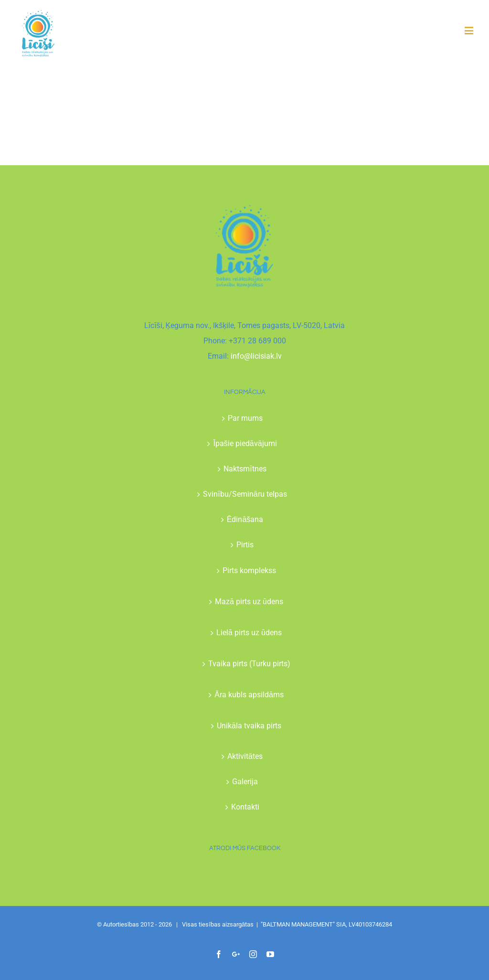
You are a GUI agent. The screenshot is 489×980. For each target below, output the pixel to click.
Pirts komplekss (249, 570)
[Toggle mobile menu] (470, 30)
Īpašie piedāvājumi (245, 443)
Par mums (245, 418)
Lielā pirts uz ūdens (249, 633)
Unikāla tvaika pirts (249, 726)
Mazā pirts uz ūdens (249, 602)
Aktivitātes (245, 756)
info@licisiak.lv (256, 356)
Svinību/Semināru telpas (245, 494)
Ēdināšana (245, 519)
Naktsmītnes (245, 469)
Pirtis (245, 545)
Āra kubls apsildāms (249, 695)
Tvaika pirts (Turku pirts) (249, 664)
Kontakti (245, 807)
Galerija (245, 782)
